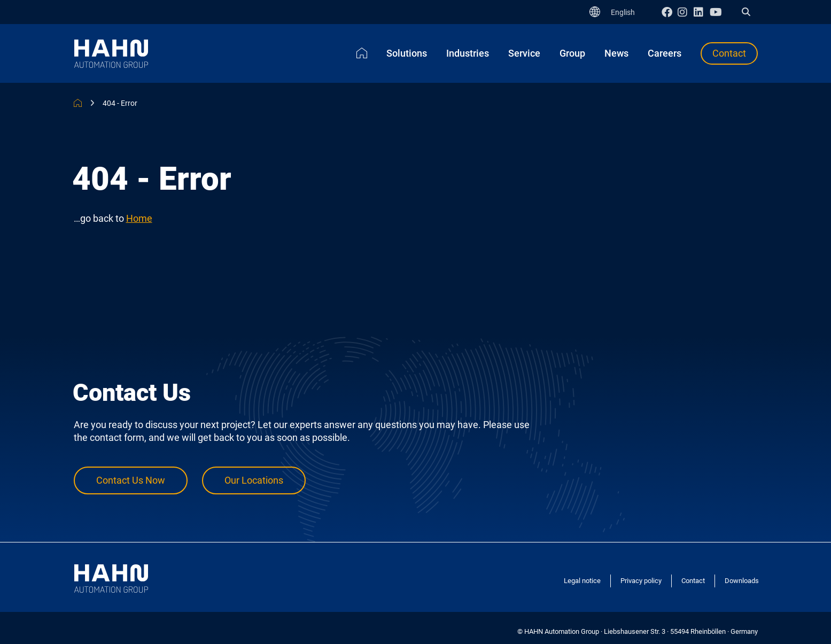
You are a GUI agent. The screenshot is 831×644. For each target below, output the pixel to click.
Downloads (742, 581)
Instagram (686, 12)
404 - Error (120, 103)
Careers (665, 53)
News (616, 53)
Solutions (407, 53)
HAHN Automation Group (78, 103)
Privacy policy (641, 581)
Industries (468, 53)
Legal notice (582, 581)
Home (362, 53)
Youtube (718, 12)
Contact (729, 53)
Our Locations (254, 481)
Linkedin (702, 12)
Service (524, 53)
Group (572, 53)
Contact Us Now (131, 481)
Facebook (670, 12)
